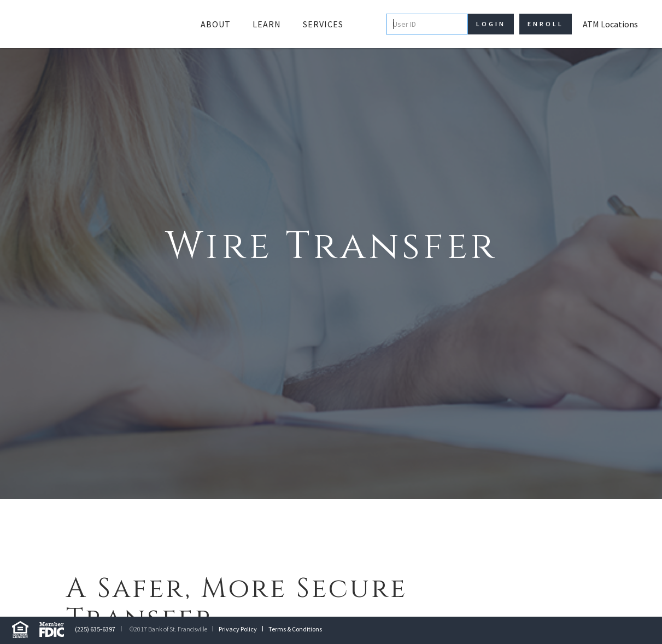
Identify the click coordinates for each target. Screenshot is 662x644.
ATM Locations (610, 24)
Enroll (546, 24)
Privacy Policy (238, 629)
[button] (216, 24)
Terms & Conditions (295, 629)
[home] (95, 24)
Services (323, 24)
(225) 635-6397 (95, 629)
